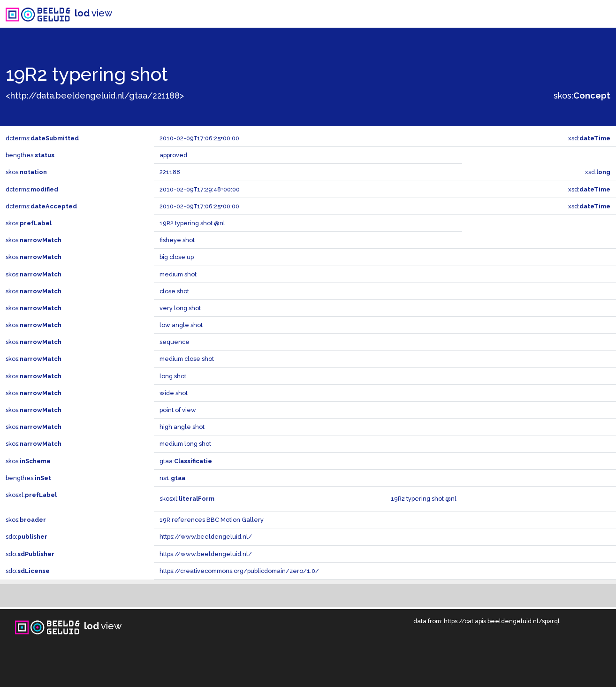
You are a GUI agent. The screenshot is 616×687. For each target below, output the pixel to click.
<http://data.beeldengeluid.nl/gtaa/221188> (95, 95)
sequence (175, 342)
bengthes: (30, 155)
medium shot (178, 274)
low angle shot (181, 325)
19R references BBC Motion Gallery (212, 520)
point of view (178, 410)
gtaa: (186, 461)
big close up (177, 257)
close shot (174, 291)
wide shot (174, 393)
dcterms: (42, 138)
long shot (173, 376)
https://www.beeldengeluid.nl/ (206, 537)
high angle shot (182, 427)
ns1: (172, 478)
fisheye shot (177, 240)
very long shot (180, 308)
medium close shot (187, 359)
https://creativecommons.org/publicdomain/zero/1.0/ (239, 571)
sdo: (27, 537)
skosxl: (31, 495)
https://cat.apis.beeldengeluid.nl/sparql (502, 621)
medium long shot (185, 444)
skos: (582, 95)
